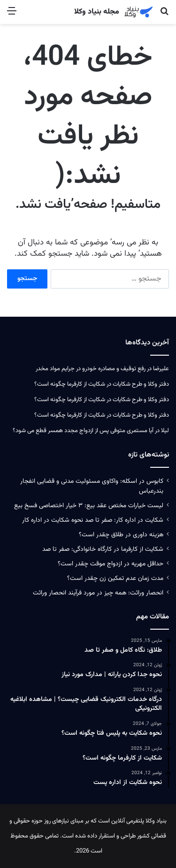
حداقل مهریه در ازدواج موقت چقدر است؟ (111, 564)
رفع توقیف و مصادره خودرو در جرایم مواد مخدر (91, 369)
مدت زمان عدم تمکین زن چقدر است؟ (115, 578)
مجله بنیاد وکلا (97, 12)
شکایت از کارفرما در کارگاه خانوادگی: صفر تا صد (103, 549)
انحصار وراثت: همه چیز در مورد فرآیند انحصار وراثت (98, 593)
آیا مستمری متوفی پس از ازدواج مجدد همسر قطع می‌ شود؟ (83, 431)
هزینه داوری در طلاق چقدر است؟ (121, 535)
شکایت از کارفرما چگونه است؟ (70, 384)
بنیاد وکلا (156, 821)
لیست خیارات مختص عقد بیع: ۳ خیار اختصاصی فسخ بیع (89, 506)
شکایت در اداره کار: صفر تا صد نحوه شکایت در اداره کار (93, 520)
